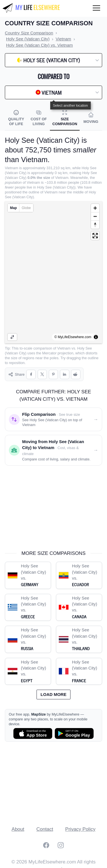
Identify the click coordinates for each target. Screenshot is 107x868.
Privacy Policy (80, 824)
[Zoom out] (95, 216)
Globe (26, 208)
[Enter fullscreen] (95, 236)
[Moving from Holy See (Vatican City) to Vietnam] (53, 445)
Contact (45, 824)
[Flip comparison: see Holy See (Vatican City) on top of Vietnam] (53, 415)
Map (13, 208)
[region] (53, 272)
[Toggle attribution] (96, 337)
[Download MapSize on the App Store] (33, 729)
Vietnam (64, 348)
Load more (53, 690)
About (18, 824)
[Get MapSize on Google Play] (74, 729)
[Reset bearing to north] (95, 225)
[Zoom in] (95, 208)
